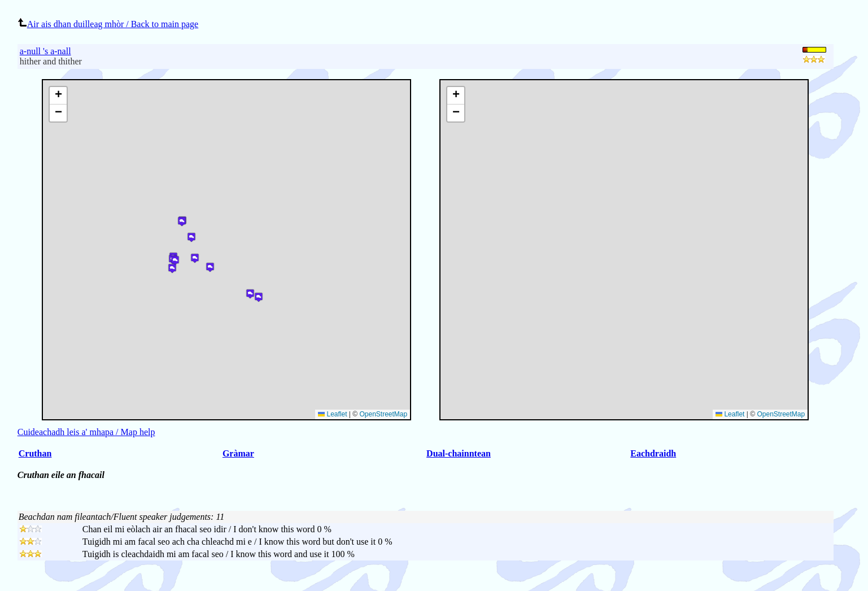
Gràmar (238, 453)
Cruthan (35, 453)
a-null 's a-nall (45, 51)
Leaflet (730, 414)
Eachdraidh (653, 453)
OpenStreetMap (781, 414)
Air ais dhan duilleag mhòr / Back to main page (108, 24)
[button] (456, 96)
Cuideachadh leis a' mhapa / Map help (86, 432)
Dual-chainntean (459, 453)
